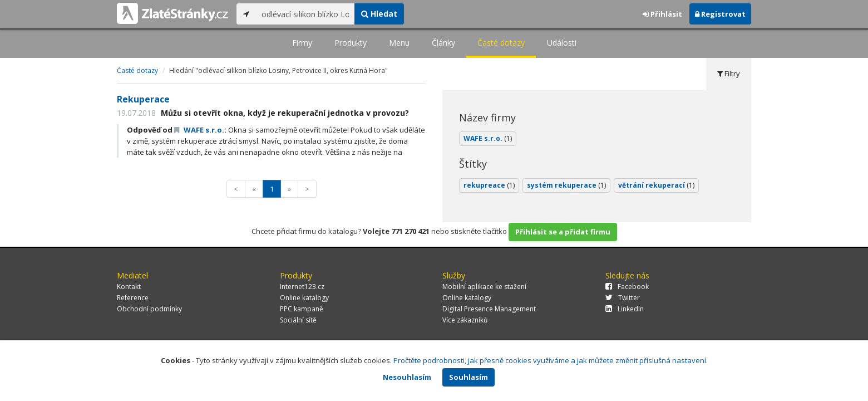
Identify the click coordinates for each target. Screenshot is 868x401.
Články (443, 43)
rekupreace (489, 185)
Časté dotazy (501, 43)
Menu (399, 43)
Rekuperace (143, 99)
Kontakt (129, 287)
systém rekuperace (566, 185)
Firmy (302, 43)
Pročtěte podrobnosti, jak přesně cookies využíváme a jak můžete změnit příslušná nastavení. (551, 360)
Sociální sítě (298, 320)
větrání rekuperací (656, 185)
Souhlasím (468, 377)
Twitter (623, 298)
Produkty (351, 43)
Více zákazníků (465, 320)
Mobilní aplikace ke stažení (484, 287)
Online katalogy (304, 298)
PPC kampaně (302, 309)
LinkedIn (625, 309)
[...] (305, 14)
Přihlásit (662, 14)
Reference (133, 298)
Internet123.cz (302, 287)
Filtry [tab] (729, 74)
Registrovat (720, 14)
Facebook (627, 287)
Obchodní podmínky (149, 309)
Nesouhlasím (407, 377)
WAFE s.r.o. (199, 130)
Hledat (379, 14)
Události (562, 43)
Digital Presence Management (489, 309)
